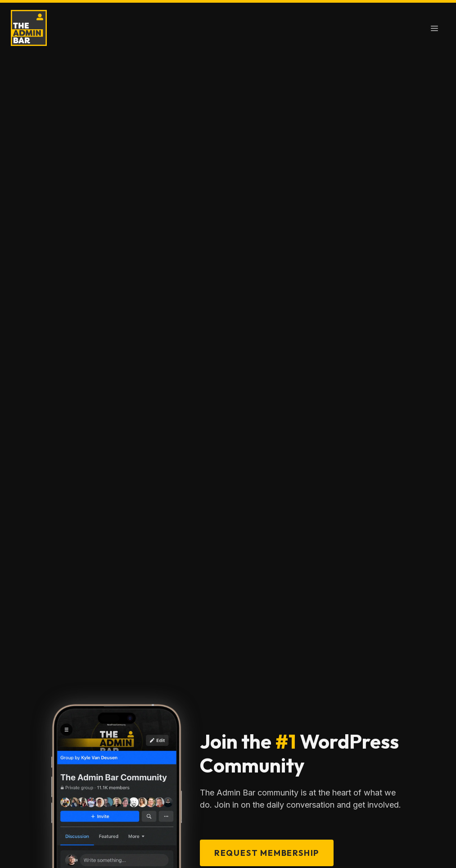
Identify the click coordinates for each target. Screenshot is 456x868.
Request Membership (267, 853)
